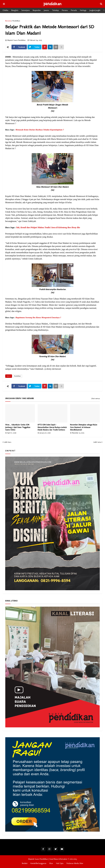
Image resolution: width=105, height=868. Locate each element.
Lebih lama (97, 442)
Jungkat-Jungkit (95, 10)
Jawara (46, 10)
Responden (37, 10)
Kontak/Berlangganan (38, 863)
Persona (65, 10)
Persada (74, 10)
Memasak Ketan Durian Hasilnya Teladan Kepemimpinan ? (40, 130)
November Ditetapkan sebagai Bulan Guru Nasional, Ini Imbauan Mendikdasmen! (84, 427)
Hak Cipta (60, 863)
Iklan (51, 863)
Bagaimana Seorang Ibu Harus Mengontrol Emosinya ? (38, 318)
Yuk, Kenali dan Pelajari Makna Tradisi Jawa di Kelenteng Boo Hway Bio (48, 227)
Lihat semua (96, 399)
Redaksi (25, 863)
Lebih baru (8, 442)
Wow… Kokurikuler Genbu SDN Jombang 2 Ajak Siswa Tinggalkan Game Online (18, 427)
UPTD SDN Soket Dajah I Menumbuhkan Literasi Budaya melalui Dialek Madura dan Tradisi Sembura (52, 427)
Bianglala (15, 10)
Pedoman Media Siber (75, 863)
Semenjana (25, 10)
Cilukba (5, 10)
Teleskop (55, 10)
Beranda (8, 21)
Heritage (83, 10)
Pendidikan (16, 21)
